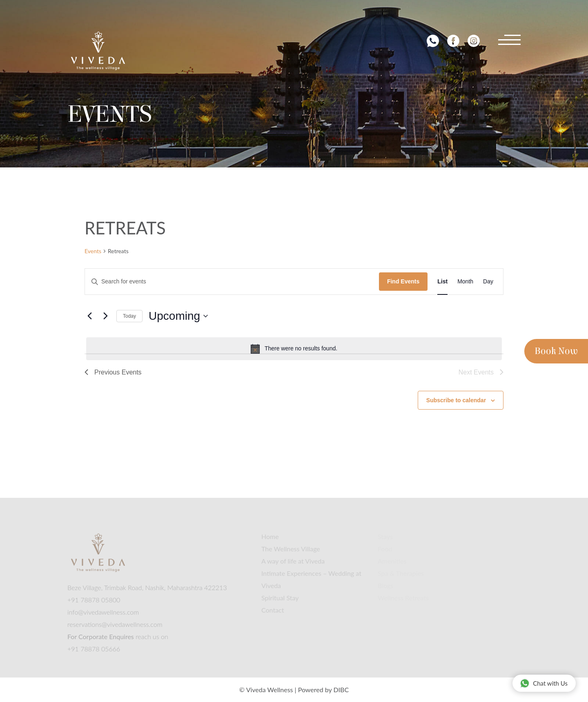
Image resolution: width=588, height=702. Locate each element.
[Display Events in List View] (442, 282)
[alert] (294, 349)
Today (129, 316)
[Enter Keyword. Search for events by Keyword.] (232, 282)
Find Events (403, 281)
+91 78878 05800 (94, 600)
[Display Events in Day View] (488, 282)
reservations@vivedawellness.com (115, 624)
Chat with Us (544, 683)
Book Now (556, 351)
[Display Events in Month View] (465, 282)
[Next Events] (105, 316)
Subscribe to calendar (456, 400)
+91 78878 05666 (94, 649)
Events (93, 251)
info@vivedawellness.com (103, 612)
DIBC (341, 690)
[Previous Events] (89, 316)
